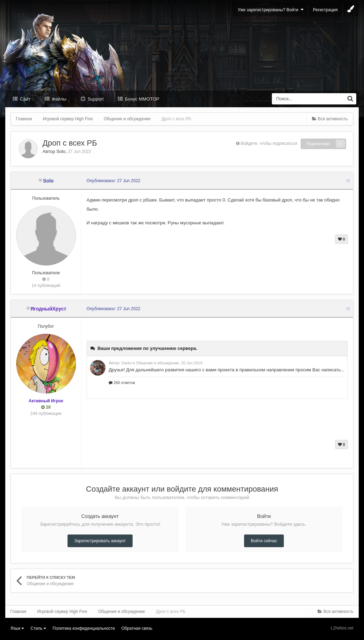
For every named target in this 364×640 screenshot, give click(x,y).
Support (95, 99)
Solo (61, 151)
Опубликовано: (113, 181)
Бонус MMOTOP (142, 99)
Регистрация (325, 10)
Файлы (59, 99)
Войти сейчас (264, 541)
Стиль (38, 628)
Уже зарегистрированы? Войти (271, 10)
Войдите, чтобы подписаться (269, 143)
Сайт (25, 99)
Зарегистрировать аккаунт (100, 541)
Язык (17, 628)
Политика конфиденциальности (84, 628)
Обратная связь (137, 628)
